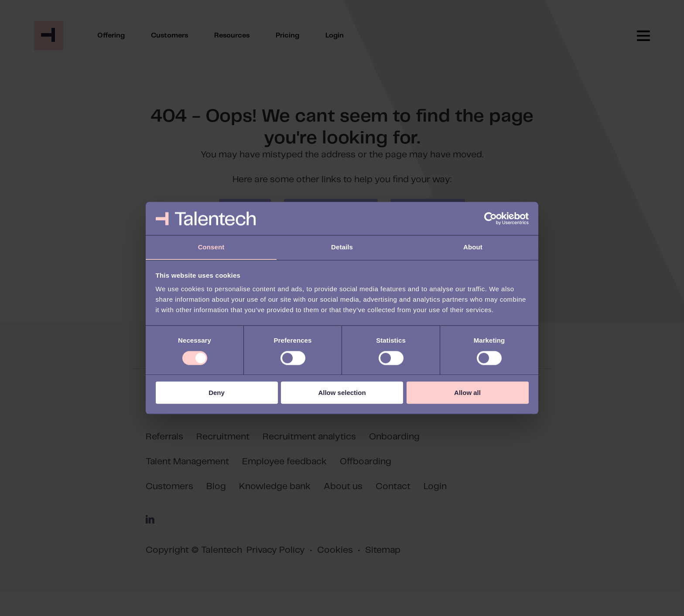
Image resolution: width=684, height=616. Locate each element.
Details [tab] (342, 247)
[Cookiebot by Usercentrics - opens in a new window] (491, 218)
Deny (217, 393)
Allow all (467, 393)
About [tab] (473, 247)
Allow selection (342, 393)
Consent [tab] (211, 247)
